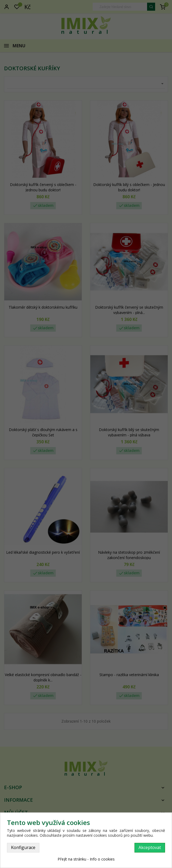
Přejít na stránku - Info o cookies (86, 859)
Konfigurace (23, 847)
